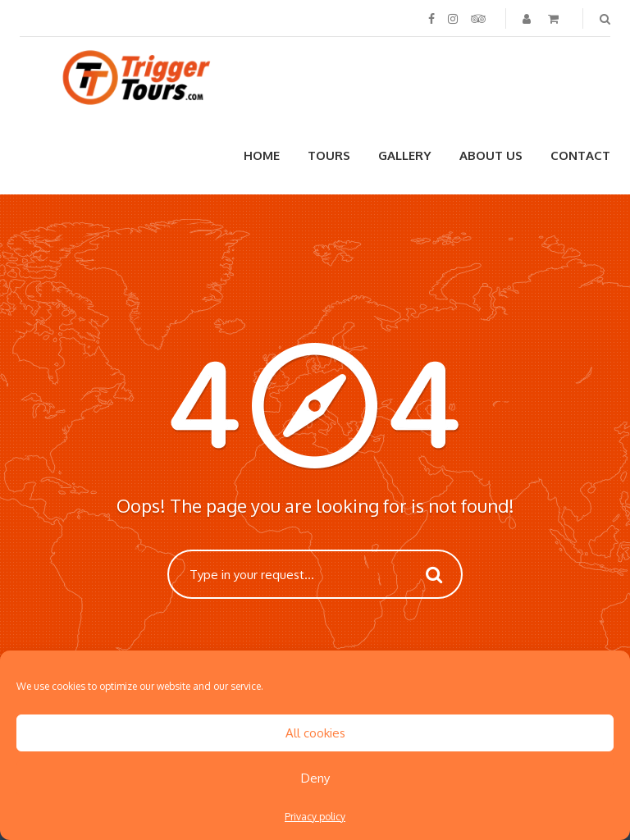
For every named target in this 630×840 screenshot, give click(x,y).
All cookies (315, 733)
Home (262, 155)
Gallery (405, 155)
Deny (315, 778)
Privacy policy (315, 817)
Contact (580, 155)
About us (491, 155)
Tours (329, 155)
